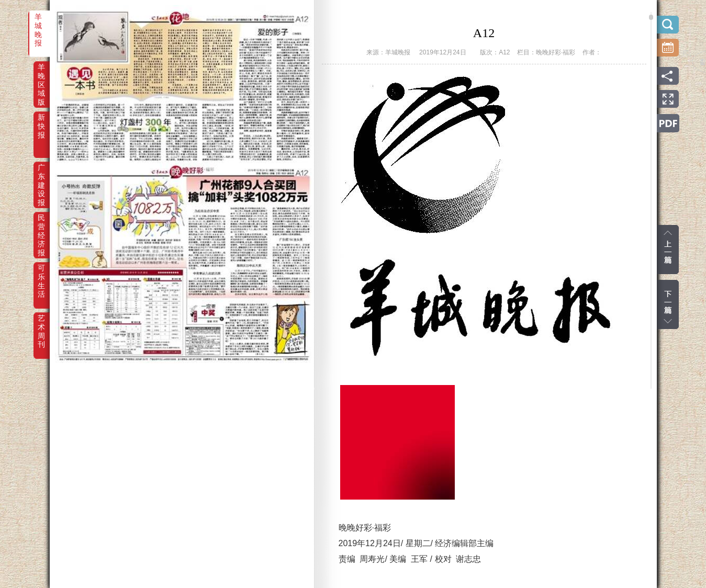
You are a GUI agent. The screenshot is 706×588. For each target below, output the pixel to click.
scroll (651, 17)
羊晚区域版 (41, 74)
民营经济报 (41, 225)
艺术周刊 (41, 325)
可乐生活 (41, 275)
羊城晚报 (38, 24)
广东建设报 (41, 175)
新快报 (41, 125)
